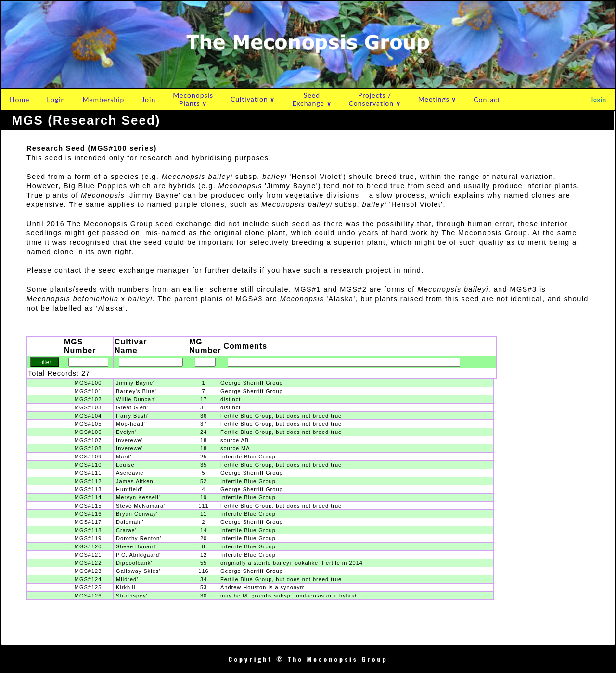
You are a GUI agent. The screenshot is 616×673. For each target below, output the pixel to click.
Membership (103, 99)
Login (56, 99)
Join (148, 99)
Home (19, 99)
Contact (487, 99)
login (599, 99)
